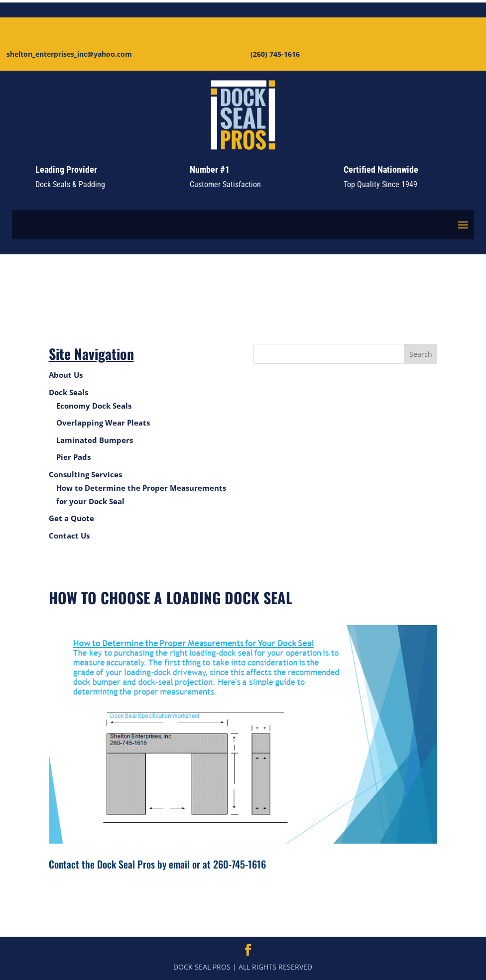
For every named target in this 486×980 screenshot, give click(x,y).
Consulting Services (85, 474)
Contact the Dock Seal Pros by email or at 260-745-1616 (157, 864)
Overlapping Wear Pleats (103, 423)
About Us (66, 375)
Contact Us (69, 536)
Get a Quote (71, 518)
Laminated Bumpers (95, 440)
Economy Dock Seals (94, 406)
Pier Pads (73, 457)
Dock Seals (68, 392)
